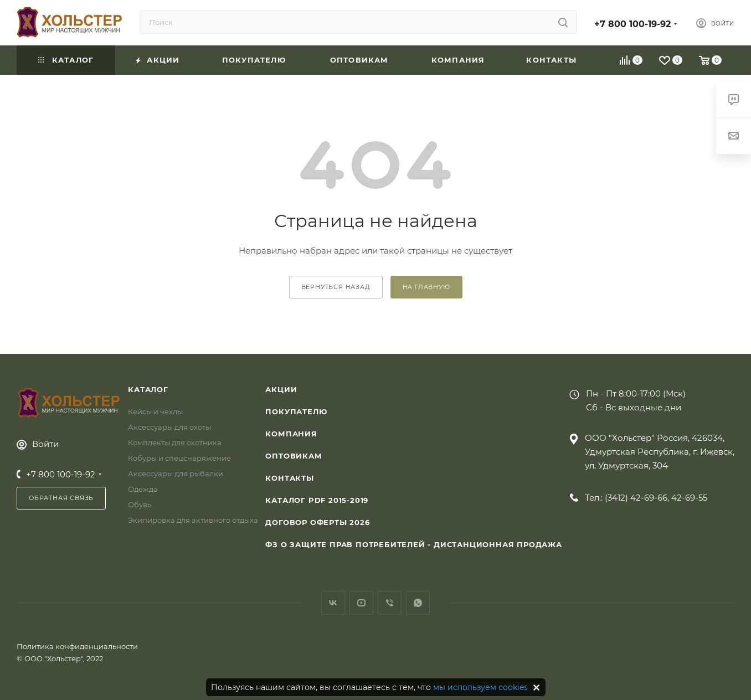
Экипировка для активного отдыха (193, 520)
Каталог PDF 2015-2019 (317, 500)
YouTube (361, 603)
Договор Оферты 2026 (317, 522)
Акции (281, 389)
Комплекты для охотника (175, 442)
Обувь (140, 505)
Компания (291, 434)
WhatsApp (418, 603)
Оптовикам (294, 456)
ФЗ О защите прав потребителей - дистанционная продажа (413, 544)
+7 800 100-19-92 (632, 24)
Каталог (148, 389)
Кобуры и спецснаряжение (179, 458)
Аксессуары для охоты (169, 427)
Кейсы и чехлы (155, 411)
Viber (390, 603)
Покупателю (296, 411)
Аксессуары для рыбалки (176, 473)
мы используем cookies (480, 687)
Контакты (289, 478)
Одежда (143, 489)
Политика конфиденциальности (77, 646)
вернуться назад (336, 287)
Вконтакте (333, 603)
